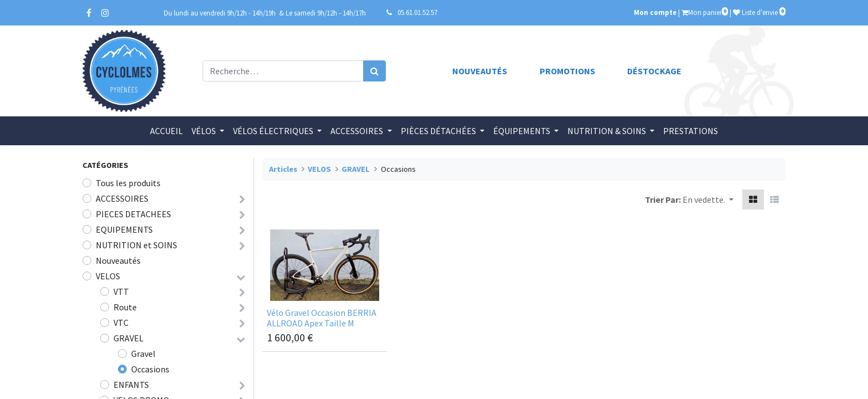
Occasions (150, 369)
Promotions (567, 71)
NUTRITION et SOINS (136, 245)
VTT (121, 291)
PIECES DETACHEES (133, 214)
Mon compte (655, 12)
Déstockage (654, 71)
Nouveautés (480, 71)
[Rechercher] (374, 71)
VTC (121, 323)
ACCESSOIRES (122, 198)
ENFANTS (131, 385)
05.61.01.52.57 (417, 12)
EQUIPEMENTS (124, 229)
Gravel (143, 354)
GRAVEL (128, 338)
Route (125, 307)
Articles (283, 169)
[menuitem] (166, 131)
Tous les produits (128, 183)
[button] (708, 199)
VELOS (108, 276)
